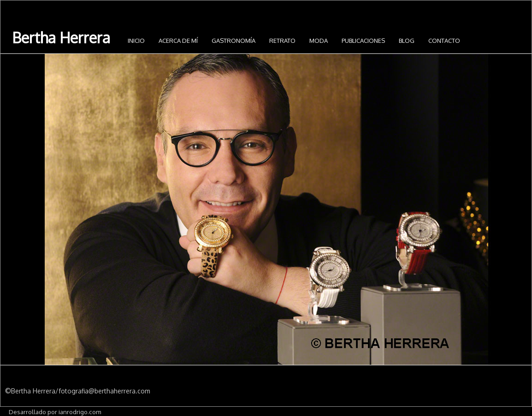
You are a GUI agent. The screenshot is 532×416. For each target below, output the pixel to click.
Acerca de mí (178, 41)
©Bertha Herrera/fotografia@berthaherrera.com (78, 391)
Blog (407, 41)
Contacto (444, 41)
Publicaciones (363, 41)
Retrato (282, 41)
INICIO (136, 41)
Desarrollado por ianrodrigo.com (55, 412)
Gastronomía (233, 41)
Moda (319, 41)
